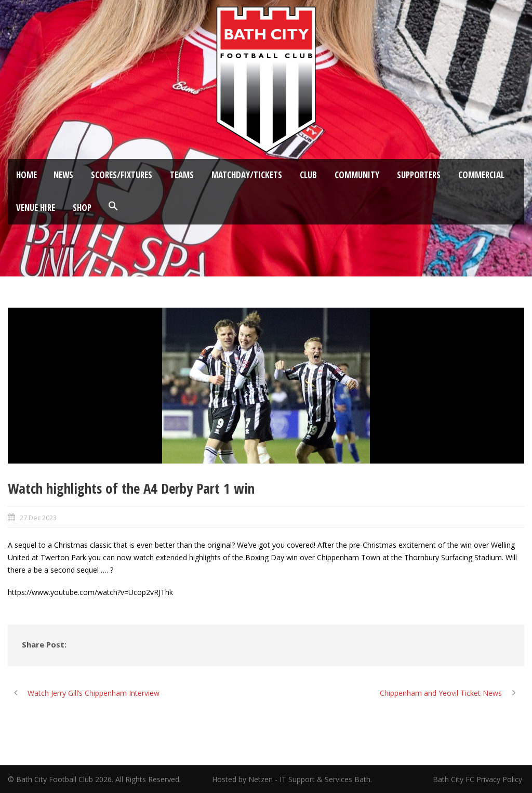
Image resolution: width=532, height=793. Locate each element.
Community (357, 175)
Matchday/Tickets (247, 175)
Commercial (481, 175)
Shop (82, 208)
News (63, 175)
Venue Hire (36, 208)
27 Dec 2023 (38, 518)
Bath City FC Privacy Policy (478, 779)
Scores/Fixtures (122, 175)
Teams (182, 175)
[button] (113, 206)
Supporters (419, 175)
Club (308, 175)
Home (26, 175)
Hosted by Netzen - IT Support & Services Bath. (292, 779)
